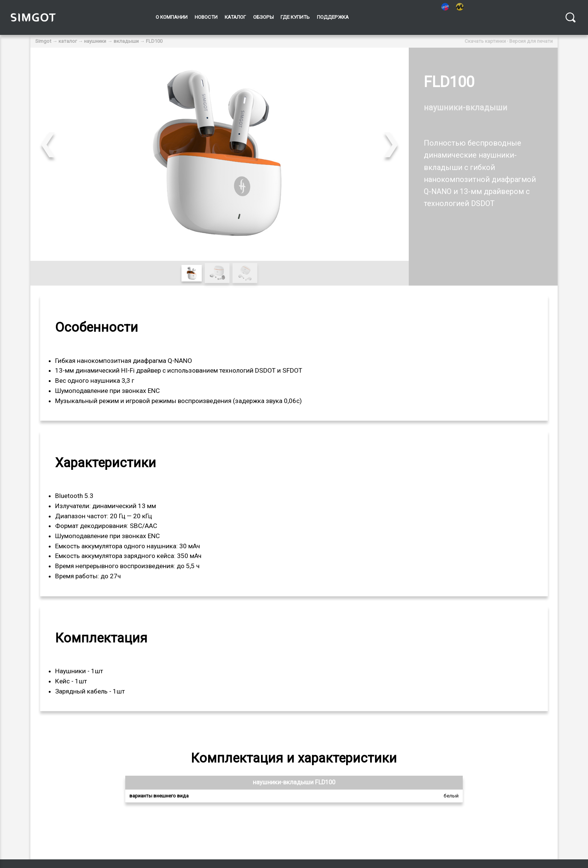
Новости (206, 17)
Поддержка (333, 17)
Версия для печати (531, 41)
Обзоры (263, 17)
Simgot (43, 41)
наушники (95, 41)
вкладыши (126, 41)
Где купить (295, 17)
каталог (68, 41)
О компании (172, 17)
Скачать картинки (485, 41)
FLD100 (154, 41)
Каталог (235, 17)
